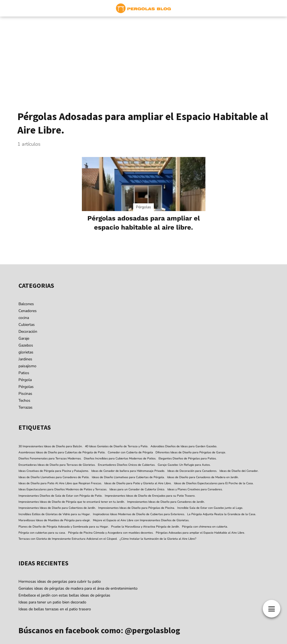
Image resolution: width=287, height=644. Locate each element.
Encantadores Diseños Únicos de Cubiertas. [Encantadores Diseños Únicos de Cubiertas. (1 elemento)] (127, 465)
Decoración (28, 332)
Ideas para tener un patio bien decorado (52, 602)
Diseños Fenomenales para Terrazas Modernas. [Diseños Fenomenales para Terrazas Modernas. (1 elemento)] (50, 458)
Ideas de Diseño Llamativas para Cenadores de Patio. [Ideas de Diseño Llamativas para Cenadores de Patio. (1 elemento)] (54, 477)
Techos (24, 400)
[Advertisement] (143, 58)
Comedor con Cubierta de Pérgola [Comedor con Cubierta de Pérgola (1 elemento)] (130, 452)
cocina (24, 318)
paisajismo (27, 366)
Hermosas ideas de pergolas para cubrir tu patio (60, 582)
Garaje (24, 338)
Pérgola (25, 380)
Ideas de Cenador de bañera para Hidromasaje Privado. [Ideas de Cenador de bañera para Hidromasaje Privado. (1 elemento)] (128, 471)
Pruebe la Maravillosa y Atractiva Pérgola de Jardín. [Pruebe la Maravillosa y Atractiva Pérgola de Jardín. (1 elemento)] (145, 527)
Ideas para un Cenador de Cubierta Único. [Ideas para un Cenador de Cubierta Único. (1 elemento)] (137, 489)
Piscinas (25, 394)
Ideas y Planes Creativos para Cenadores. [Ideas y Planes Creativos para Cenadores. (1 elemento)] (195, 489)
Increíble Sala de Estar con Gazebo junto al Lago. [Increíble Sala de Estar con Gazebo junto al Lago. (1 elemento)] (210, 508)
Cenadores (28, 311)
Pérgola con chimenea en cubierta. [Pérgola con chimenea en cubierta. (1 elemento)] (205, 527)
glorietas (26, 352)
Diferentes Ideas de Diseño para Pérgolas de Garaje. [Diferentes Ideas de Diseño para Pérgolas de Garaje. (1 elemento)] (191, 452)
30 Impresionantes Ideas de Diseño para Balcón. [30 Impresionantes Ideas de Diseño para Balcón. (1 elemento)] (50, 446)
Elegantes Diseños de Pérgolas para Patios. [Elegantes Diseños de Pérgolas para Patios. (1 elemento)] (187, 458)
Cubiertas (27, 325)
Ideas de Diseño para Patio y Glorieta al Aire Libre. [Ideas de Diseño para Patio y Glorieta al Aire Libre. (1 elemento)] (138, 483)
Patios (24, 373)
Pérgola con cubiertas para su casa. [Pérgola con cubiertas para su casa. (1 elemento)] (42, 533)
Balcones (26, 304)
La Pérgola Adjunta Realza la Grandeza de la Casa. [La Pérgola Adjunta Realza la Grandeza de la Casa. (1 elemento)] (222, 514)
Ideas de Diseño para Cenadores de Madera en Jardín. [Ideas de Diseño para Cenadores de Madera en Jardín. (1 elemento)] (203, 477)
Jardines (25, 359)
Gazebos (26, 345)
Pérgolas (26, 387)
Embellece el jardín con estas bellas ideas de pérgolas (64, 595)
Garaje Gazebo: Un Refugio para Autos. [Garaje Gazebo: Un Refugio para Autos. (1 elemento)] (184, 465)
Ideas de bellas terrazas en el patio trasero (55, 609)
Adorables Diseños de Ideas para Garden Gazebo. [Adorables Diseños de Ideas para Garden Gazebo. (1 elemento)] (184, 446)
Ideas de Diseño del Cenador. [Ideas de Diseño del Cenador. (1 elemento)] (239, 471)
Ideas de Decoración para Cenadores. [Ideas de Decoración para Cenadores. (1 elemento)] (192, 471)
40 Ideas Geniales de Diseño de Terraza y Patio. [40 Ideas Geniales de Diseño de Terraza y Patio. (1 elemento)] (116, 446)
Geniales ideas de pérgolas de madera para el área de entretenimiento (78, 588)
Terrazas (26, 407)
